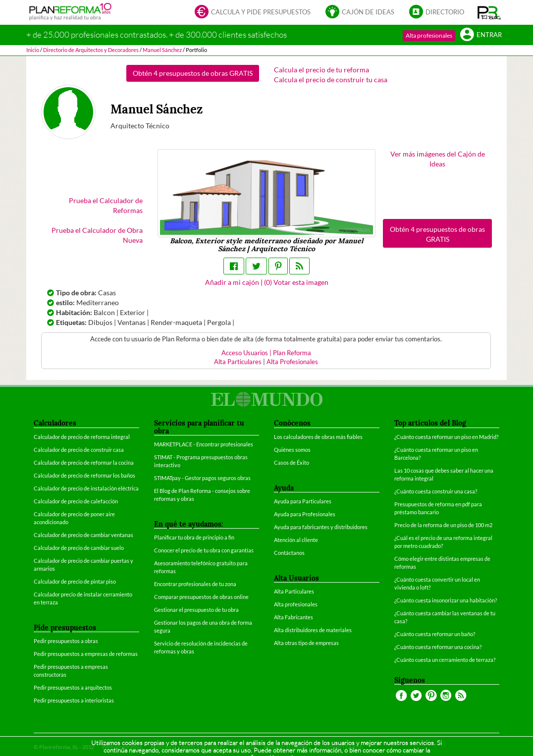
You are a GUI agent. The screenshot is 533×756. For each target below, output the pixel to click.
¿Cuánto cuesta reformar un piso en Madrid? (446, 437)
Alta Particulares (238, 362)
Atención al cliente (296, 540)
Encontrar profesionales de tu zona (195, 584)
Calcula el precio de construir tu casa (331, 80)
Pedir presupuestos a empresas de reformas (86, 654)
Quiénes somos (292, 450)
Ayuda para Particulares (303, 501)
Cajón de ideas (360, 13)
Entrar (481, 35)
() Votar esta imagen (296, 282)
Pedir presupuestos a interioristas (74, 700)
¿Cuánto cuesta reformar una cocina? (438, 647)
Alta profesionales (429, 35)
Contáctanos (289, 553)
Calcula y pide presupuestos (253, 13)
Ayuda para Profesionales (305, 514)
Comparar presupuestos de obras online (201, 597)
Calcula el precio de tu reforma (321, 70)
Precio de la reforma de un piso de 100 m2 (443, 525)
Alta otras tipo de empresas (306, 643)
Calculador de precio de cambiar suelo (79, 548)
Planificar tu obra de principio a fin (194, 537)
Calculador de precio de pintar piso (75, 581)
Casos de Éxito (292, 462)
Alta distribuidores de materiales (313, 630)
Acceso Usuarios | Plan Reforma (266, 353)
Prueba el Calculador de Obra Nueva (97, 235)
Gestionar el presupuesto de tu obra (196, 610)
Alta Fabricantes (293, 617)
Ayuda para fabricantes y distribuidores (321, 527)
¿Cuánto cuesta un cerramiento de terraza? (445, 660)
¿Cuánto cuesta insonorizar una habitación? (446, 600)
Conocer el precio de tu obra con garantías (204, 550)
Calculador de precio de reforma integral (82, 437)
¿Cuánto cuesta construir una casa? (436, 491)
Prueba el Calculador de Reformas (106, 205)
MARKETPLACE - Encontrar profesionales (204, 444)
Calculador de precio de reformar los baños (84, 475)
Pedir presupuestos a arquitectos (73, 687)
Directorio (437, 13)
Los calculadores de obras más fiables (318, 437)
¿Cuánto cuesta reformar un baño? (435, 634)
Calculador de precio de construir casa (79, 450)
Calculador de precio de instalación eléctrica (86, 488)
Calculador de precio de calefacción (76, 501)
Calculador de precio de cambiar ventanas (83, 535)
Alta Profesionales (292, 362)
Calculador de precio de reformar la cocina (84, 462)
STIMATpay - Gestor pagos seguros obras (202, 478)
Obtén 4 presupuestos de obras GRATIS (193, 73)
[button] (489, 12)
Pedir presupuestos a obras (66, 641)
